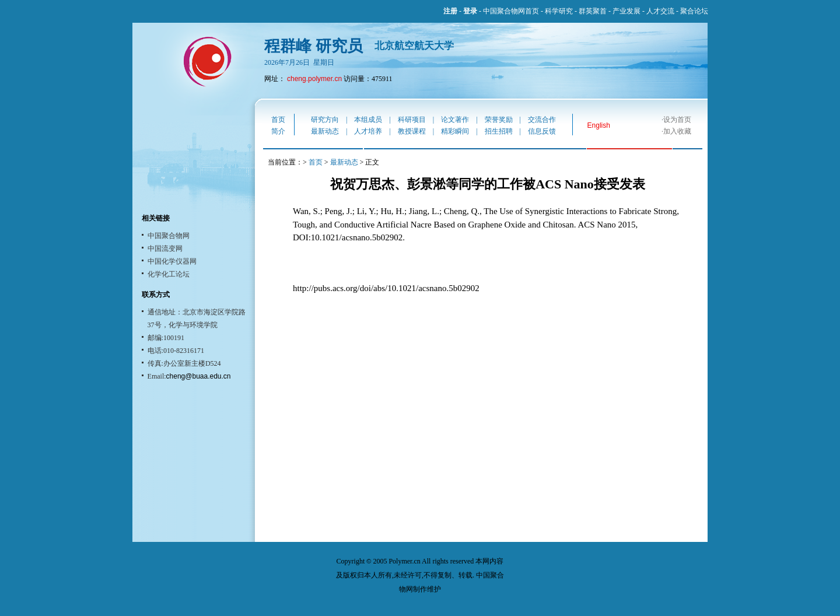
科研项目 (412, 120)
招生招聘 (499, 131)
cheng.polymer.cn (314, 79)
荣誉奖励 (499, 120)
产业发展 (626, 11)
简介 (278, 131)
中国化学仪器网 (172, 261)
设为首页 (677, 120)
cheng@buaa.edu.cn (199, 376)
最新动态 (325, 131)
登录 (470, 11)
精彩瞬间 (455, 131)
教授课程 (412, 131)
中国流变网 (165, 249)
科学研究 (559, 11)
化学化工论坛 (169, 274)
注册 (450, 11)
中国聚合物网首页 (511, 11)
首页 (278, 120)
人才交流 (660, 11)
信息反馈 (542, 131)
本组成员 (368, 120)
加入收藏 (677, 131)
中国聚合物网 (169, 236)
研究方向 (325, 120)
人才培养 (368, 131)
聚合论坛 (694, 11)
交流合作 (542, 120)
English (599, 125)
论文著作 (455, 120)
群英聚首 (593, 11)
